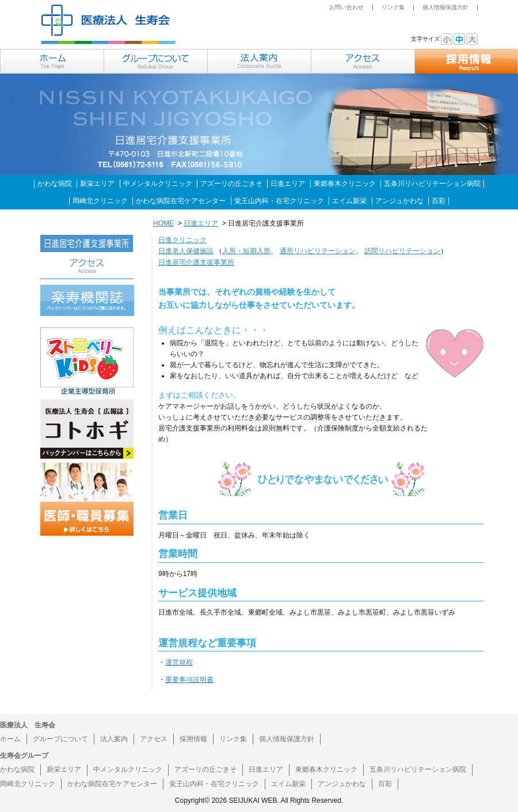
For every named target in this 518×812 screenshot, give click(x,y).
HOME (163, 223)
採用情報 (193, 739)
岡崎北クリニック (100, 201)
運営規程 (179, 662)
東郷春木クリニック (345, 184)
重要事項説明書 (189, 680)
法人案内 (114, 739)
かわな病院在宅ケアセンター (181, 201)
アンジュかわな (399, 201)
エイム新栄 (349, 201)
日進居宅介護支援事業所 (196, 262)
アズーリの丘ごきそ (231, 184)
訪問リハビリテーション (402, 251)
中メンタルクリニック (158, 184)
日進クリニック (182, 240)
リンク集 (393, 7)
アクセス (154, 739)
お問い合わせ (346, 7)
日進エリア (288, 184)
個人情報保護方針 (445, 7)
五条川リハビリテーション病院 (432, 184)
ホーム (10, 739)
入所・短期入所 (246, 251)
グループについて (60, 739)
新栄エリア (97, 184)
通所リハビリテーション (318, 251)
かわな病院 (55, 184)
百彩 (439, 201)
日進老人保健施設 (186, 251)
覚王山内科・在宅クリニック (279, 201)
